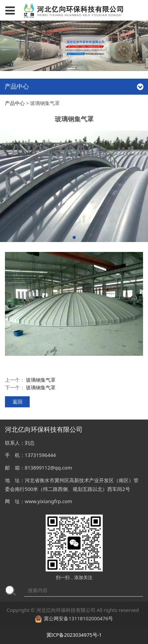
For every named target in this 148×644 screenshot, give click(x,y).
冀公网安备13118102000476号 (78, 618)
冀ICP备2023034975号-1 (74, 635)
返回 (18, 402)
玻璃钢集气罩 (41, 380)
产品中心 (15, 103)
